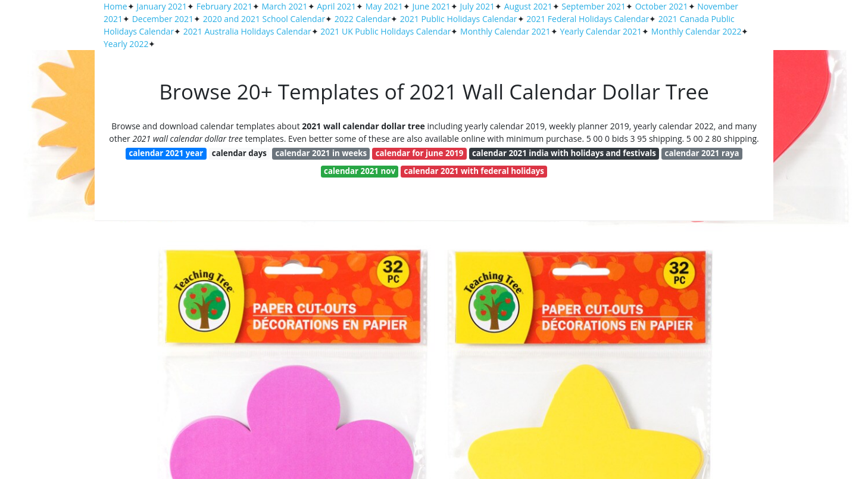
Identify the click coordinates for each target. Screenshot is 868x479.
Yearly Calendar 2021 (601, 31)
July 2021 (478, 6)
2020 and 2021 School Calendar (264, 19)
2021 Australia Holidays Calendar (247, 31)
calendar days (239, 153)
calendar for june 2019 (420, 153)
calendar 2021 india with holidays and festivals (564, 153)
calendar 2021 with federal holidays (474, 171)
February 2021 (224, 6)
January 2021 (162, 6)
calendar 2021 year (166, 153)
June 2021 (431, 6)
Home (115, 6)
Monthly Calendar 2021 (505, 31)
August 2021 (528, 6)
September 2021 (594, 6)
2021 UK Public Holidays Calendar (385, 31)
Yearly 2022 (126, 44)
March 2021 (285, 6)
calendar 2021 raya (702, 153)
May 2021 (384, 6)
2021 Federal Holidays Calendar (588, 19)
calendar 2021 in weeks (321, 153)
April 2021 (336, 6)
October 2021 (662, 6)
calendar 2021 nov (360, 171)
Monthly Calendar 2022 (697, 31)
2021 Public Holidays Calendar (459, 19)
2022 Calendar (363, 19)
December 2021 (163, 19)
